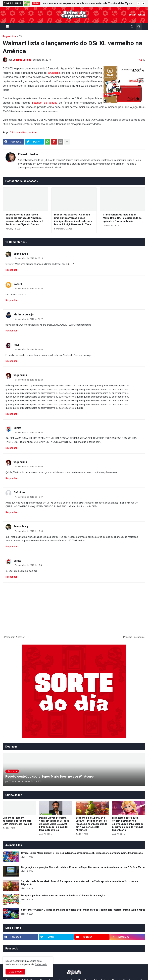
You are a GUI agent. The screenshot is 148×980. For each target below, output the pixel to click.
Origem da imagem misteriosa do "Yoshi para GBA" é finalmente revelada (17, 821)
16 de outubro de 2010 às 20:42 (28, 289)
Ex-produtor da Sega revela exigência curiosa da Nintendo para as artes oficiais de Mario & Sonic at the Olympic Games (24, 220)
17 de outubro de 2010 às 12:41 (28, 565)
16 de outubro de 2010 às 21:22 (28, 319)
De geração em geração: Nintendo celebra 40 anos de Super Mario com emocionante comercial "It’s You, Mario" (83, 867)
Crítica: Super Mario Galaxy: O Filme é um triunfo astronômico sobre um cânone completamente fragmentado (82, 853)
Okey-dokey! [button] (15, 972)
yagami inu (20, 375)
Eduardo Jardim (28, 154)
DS (20, 36)
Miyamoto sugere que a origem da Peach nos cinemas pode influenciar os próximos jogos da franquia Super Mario (128, 824)
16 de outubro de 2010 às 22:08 (28, 349)
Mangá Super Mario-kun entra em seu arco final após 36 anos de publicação (63, 896)
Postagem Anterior (14, 637)
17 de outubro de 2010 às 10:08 (28, 531)
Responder (11, 270)
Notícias (33, 133)
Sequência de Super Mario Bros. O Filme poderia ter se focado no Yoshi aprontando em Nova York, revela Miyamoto (92, 824)
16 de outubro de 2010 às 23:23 (28, 380)
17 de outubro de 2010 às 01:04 (28, 467)
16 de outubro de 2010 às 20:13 (28, 258)
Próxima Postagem (133, 637)
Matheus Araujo (24, 315)
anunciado (54, 73)
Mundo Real (21, 133)
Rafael (18, 284)
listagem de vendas (45, 103)
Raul (16, 345)
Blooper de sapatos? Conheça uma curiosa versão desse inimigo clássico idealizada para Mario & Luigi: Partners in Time (73, 220)
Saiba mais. (41, 964)
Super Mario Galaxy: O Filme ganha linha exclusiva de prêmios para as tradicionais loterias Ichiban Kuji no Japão (83, 910)
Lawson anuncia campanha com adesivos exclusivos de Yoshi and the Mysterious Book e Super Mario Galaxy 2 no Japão (88, 3)
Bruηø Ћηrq (21, 254)
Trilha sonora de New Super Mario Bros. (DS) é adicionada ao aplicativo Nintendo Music (122, 218)
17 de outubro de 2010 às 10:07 (28, 497)
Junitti (17, 428)
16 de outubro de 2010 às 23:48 (28, 433)
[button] (138, 4)
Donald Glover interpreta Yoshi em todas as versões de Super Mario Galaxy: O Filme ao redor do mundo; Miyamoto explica (54, 824)
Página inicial (10, 36)
